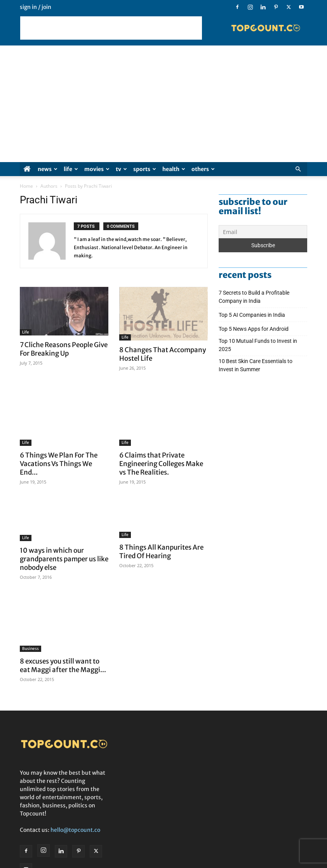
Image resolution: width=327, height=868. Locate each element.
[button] (298, 169)
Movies (97, 169)
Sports (145, 169)
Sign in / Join (36, 7)
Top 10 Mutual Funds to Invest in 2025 (258, 345)
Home (26, 186)
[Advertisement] (111, 28)
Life (71, 169)
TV (121, 169)
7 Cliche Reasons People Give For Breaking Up (64, 349)
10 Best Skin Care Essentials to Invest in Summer (256, 365)
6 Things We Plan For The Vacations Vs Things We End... (59, 464)
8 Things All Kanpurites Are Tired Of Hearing (161, 555)
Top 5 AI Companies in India (252, 315)
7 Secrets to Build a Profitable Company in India (254, 297)
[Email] (263, 232)
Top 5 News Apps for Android (255, 329)
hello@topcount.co (75, 814)
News (48, 169)
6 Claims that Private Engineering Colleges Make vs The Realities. (161, 464)
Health (174, 169)
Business (30, 633)
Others (203, 169)
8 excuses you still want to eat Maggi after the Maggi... (63, 650)
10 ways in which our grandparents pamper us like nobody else (64, 559)
